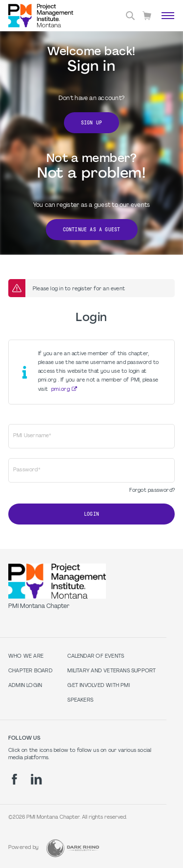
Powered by (23, 848)
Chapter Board (30, 671)
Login (91, 514)
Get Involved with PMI (98, 686)
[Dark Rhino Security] (73, 848)
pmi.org (60, 390)
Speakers (80, 700)
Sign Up (91, 123)
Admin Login (25, 686)
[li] (36, 779)
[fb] (14, 779)
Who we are (26, 656)
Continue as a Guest (92, 230)
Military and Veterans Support (112, 671)
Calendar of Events (96, 656)
